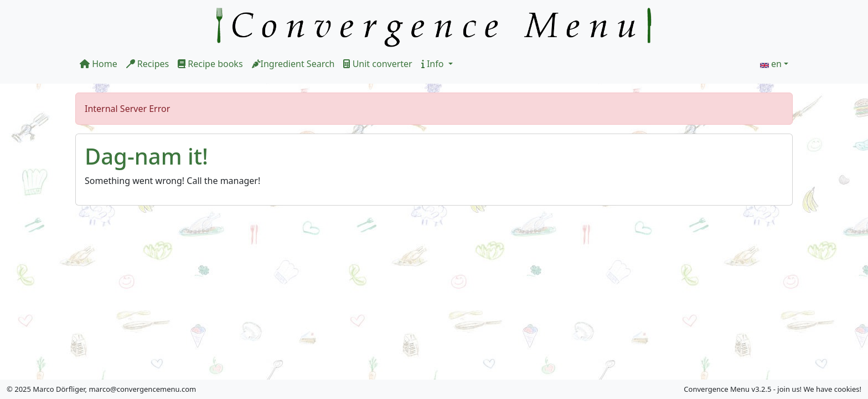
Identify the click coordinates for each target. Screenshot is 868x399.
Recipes (148, 64)
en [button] (776, 64)
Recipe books (210, 64)
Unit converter (378, 64)
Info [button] (434, 64)
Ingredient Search (293, 64)
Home (99, 64)
